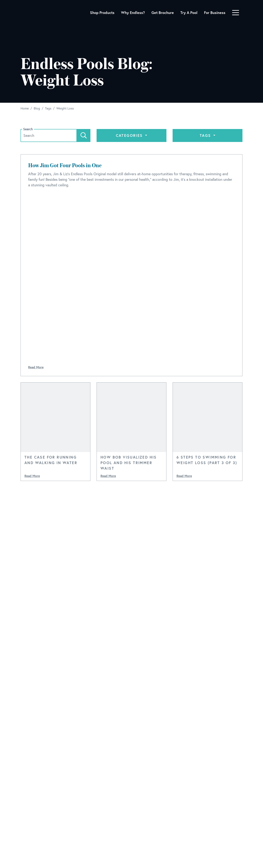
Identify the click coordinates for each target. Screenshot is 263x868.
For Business (215, 13)
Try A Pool (189, 13)
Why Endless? (133, 13)
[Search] (84, 135)
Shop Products (102, 13)
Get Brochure (163, 13)
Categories (130, 135)
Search (28, 129)
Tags (206, 135)
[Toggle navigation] (236, 13)
